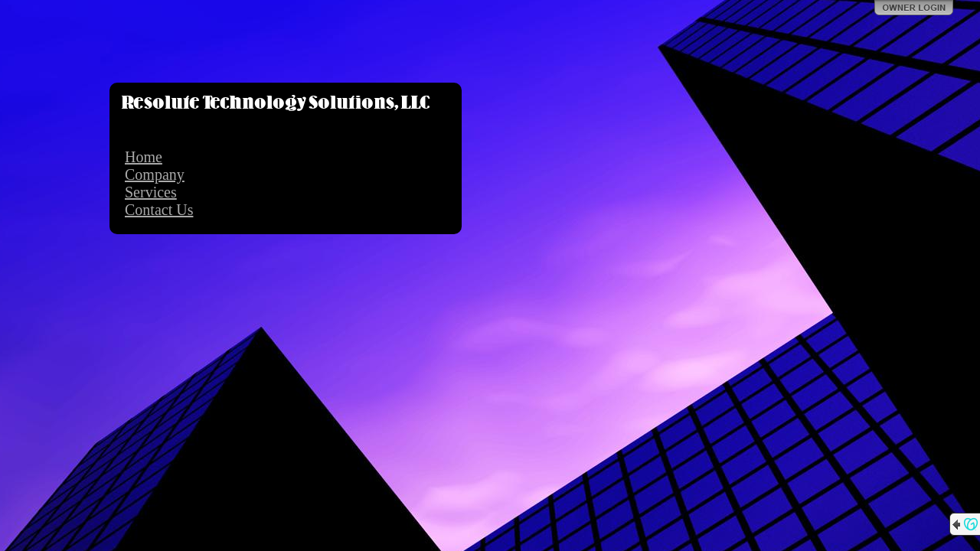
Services (151, 192)
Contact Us (159, 210)
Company (155, 174)
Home (144, 157)
